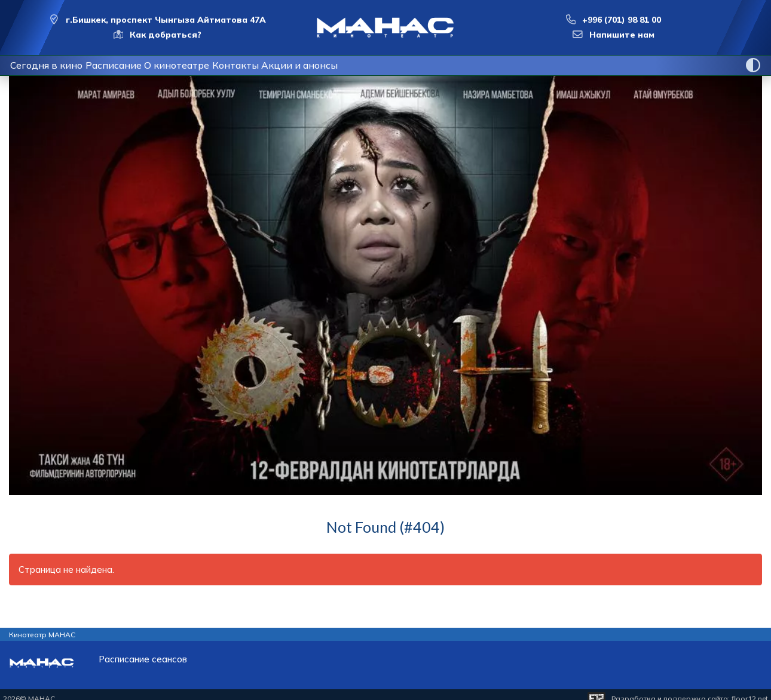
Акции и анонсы (354, 65)
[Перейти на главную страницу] (385, 27)
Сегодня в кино (52, 65)
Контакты (279, 65)
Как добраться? (166, 35)
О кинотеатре (206, 65)
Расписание (131, 65)
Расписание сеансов (143, 659)
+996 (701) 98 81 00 (622, 20)
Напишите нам (622, 35)
